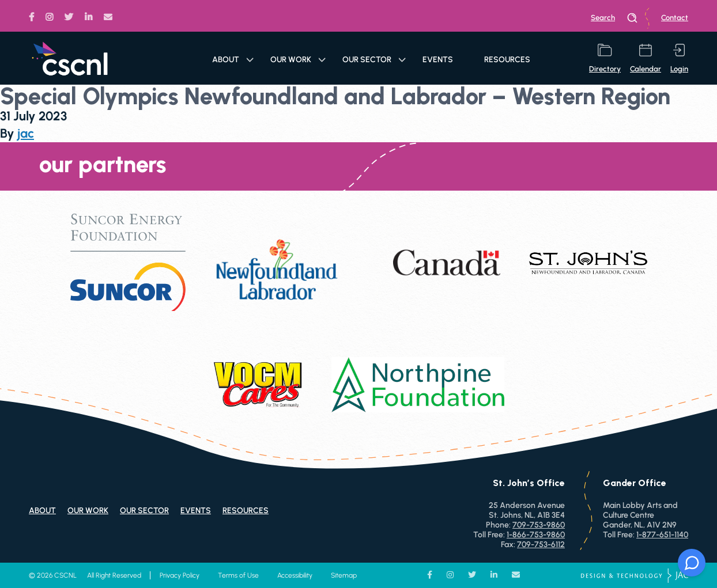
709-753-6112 (541, 545)
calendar (646, 58)
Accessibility (295, 575)
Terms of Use (238, 575)
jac (26, 133)
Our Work (298, 60)
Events (438, 60)
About (233, 60)
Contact (675, 18)
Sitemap (344, 575)
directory (605, 58)
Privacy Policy (180, 575)
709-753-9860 (539, 525)
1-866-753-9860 (536, 535)
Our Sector (374, 60)
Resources (507, 60)
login (679, 58)
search (614, 18)
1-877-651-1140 (662, 535)
